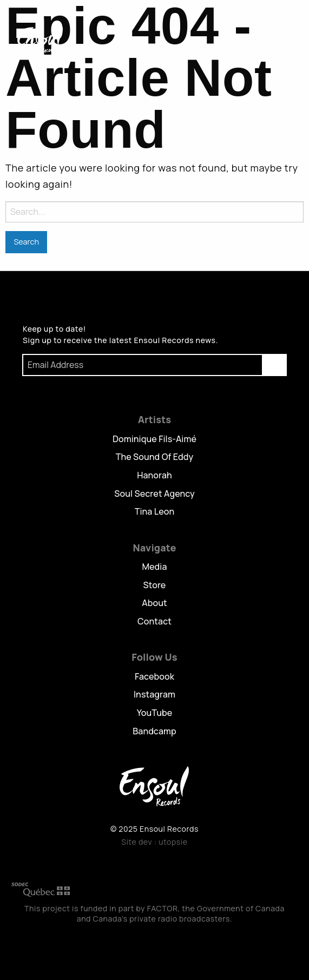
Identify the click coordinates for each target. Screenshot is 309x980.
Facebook (154, 676)
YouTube (155, 713)
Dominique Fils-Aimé (154, 439)
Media (154, 567)
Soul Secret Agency (154, 494)
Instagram (154, 694)
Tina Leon (155, 511)
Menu (280, 40)
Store (155, 585)
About (154, 603)
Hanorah (154, 475)
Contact (154, 621)
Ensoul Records (40, 39)
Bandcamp (154, 731)
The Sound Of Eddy (155, 457)
